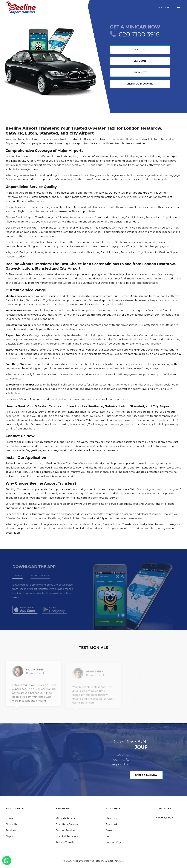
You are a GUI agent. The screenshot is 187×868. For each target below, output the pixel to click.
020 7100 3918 (139, 34)
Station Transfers (66, 842)
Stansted (111, 824)
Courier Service (65, 830)
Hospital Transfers (67, 836)
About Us (11, 824)
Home (9, 818)
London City (113, 842)
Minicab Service (66, 818)
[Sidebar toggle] (179, 8)
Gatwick (111, 830)
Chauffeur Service (67, 824)
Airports (11, 836)
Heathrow (112, 818)
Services (11, 830)
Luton (110, 836)
